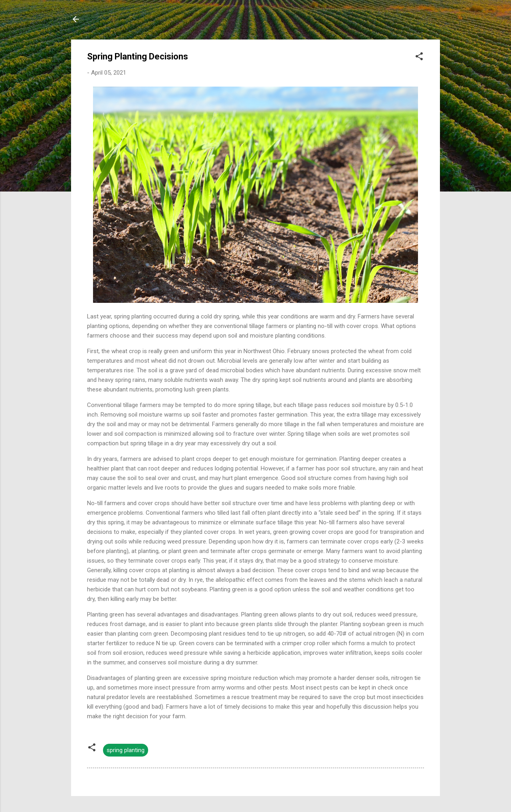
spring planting (126, 750)
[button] (419, 58)
